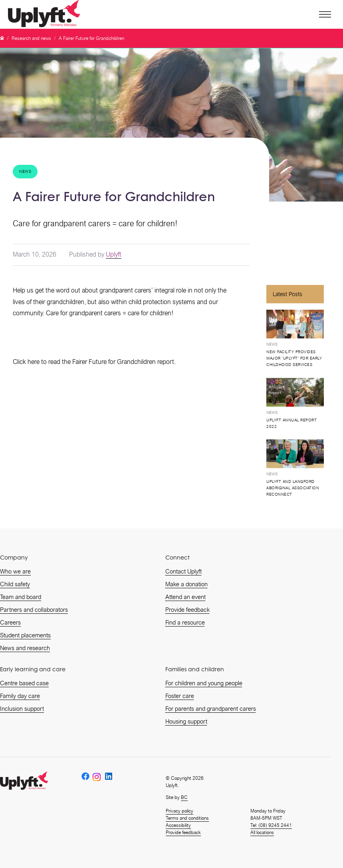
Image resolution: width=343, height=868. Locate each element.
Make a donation (186, 584)
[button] (325, 14)
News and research (25, 648)
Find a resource (185, 623)
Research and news (31, 38)
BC (184, 797)
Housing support (186, 722)
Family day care (20, 696)
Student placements (25, 635)
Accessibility (178, 825)
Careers (10, 623)
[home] (46, 14)
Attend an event (185, 597)
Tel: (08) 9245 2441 (271, 825)
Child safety (15, 584)
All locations (262, 832)
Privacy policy (179, 811)
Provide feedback (187, 610)
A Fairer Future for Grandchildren (91, 38)
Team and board (21, 597)
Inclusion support (22, 709)
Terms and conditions (187, 818)
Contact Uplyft (183, 571)
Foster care (180, 696)
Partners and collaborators (34, 610)
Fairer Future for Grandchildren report (123, 362)
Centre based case (24, 683)
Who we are (15, 571)
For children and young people (204, 683)
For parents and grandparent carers (211, 709)
